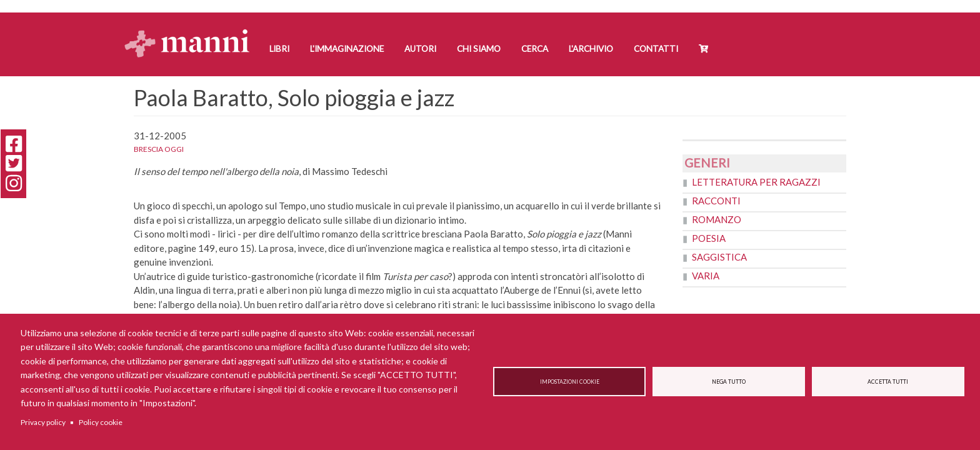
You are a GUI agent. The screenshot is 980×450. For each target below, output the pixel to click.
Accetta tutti (888, 382)
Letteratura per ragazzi (756, 182)
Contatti (656, 49)
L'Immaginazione (347, 49)
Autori (420, 49)
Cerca (535, 49)
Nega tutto (729, 382)
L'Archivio (591, 49)
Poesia (709, 238)
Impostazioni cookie (570, 382)
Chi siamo (479, 49)
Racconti (716, 201)
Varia (706, 276)
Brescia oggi (159, 149)
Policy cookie (101, 422)
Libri (279, 49)
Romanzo (717, 219)
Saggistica (719, 257)
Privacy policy (43, 422)
